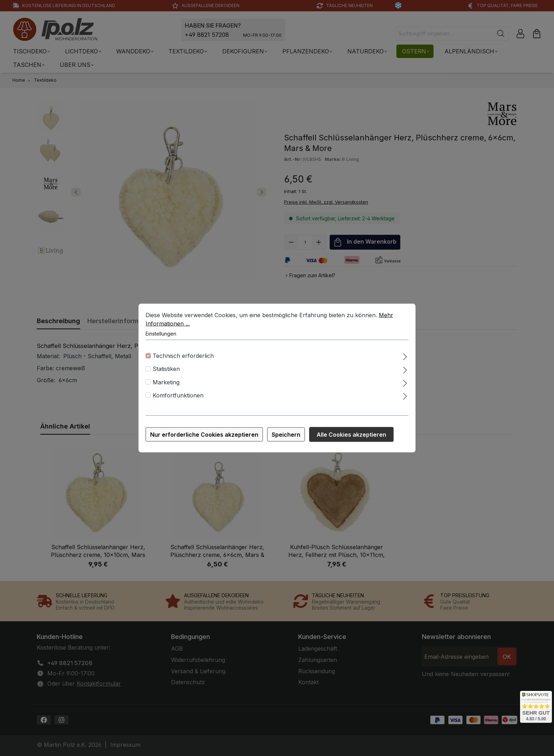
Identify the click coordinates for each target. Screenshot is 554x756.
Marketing (166, 383)
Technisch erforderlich (183, 357)
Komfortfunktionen (178, 396)
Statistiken (166, 370)
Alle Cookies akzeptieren (351, 436)
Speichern (286, 436)
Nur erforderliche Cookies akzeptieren (204, 436)
